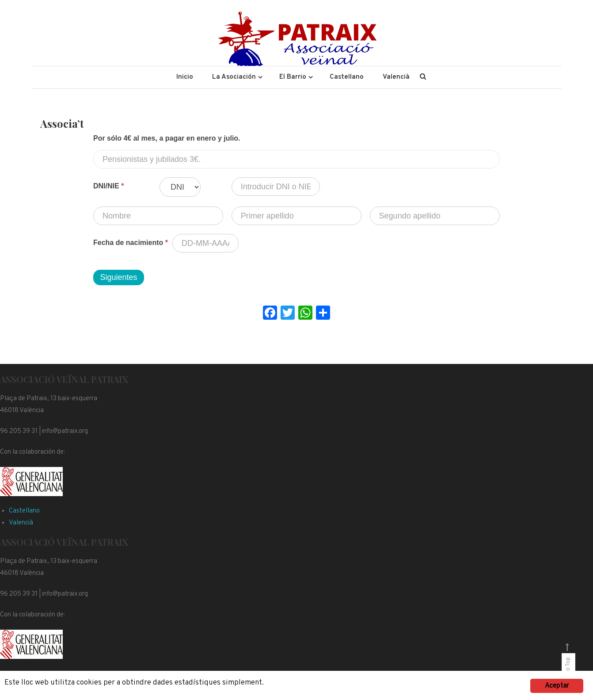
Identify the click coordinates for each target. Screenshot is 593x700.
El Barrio (293, 77)
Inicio (185, 77)
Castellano (347, 77)
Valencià (396, 77)
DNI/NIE (108, 186)
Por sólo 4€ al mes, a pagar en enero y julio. (167, 138)
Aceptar (557, 686)
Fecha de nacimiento (131, 243)
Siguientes (118, 277)
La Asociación (234, 77)
